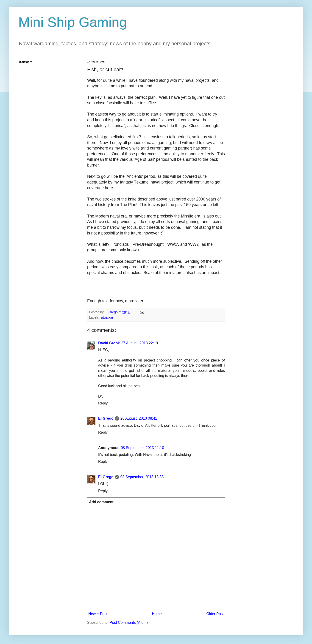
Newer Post (98, 614)
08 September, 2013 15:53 (142, 477)
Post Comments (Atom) (129, 623)
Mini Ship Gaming (73, 22)
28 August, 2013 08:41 (139, 418)
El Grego (106, 418)
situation (107, 317)
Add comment (101, 502)
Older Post (215, 614)
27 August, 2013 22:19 (139, 343)
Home (157, 614)
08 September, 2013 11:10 (142, 448)
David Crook (109, 343)
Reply (103, 403)
